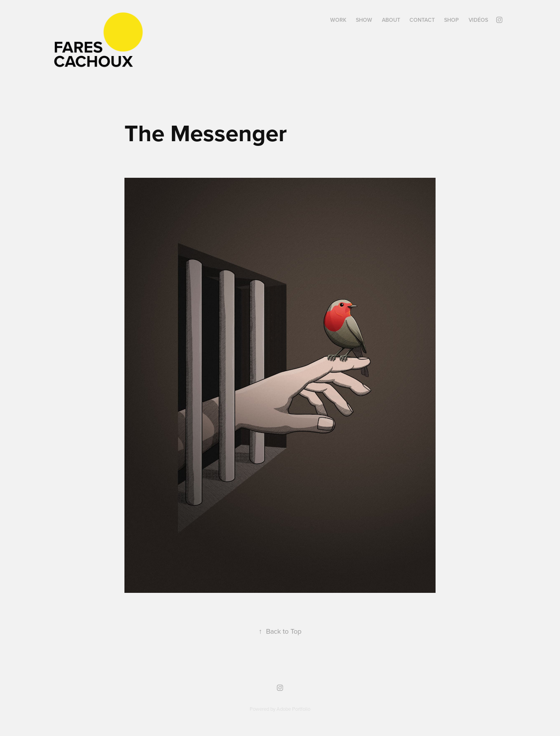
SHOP (451, 20)
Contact (422, 20)
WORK (338, 20)
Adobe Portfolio (293, 709)
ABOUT (391, 20)
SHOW (364, 20)
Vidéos (478, 20)
